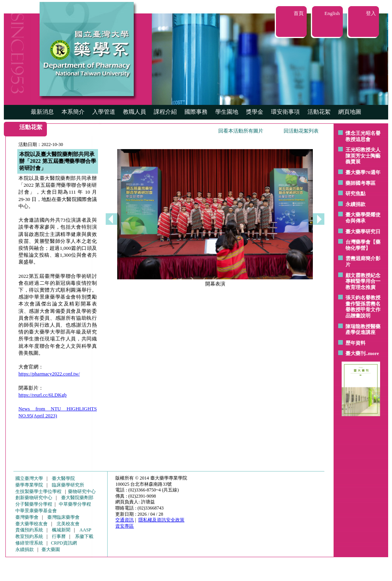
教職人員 (135, 112)
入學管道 (104, 112)
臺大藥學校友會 (32, 524)
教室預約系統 (29, 536)
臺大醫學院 (63, 478)
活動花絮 (319, 112)
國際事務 (196, 112)
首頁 (299, 13)
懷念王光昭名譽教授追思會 (363, 136)
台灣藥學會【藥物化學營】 (363, 245)
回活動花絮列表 (301, 131)
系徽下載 (84, 536)
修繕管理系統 (29, 543)
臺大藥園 (51, 549)
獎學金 (255, 112)
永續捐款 (355, 204)
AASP (86, 530)
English (332, 13)
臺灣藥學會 (27, 517)
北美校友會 (68, 524)
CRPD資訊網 (64, 543)
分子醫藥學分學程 (34, 504)
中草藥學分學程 (75, 504)
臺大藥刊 (355, 353)
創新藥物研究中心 (34, 498)
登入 (371, 13)
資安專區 (125, 526)
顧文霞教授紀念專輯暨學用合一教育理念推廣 (363, 281)
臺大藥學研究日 (363, 232)
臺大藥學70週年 (363, 172)
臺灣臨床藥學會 (63, 517)
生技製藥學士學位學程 (38, 491)
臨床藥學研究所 (68, 485)
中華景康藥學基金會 (36, 511)
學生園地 (227, 112)
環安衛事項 (285, 112)
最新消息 (42, 112)
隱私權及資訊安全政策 (161, 520)
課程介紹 (165, 112)
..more (372, 353)
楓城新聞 (61, 530)
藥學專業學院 (29, 485)
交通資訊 (125, 520)
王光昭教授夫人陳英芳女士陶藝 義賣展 (363, 156)
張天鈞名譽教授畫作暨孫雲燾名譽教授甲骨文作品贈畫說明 (363, 307)
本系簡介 (73, 112)
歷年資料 (355, 343)
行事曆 (59, 536)
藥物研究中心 (82, 491)
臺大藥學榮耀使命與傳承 (363, 218)
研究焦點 (355, 193)
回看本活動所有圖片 (241, 131)
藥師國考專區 (360, 183)
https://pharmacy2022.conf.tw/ (49, 374)
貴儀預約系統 (29, 530)
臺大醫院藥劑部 (77, 498)
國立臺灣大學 (29, 478)
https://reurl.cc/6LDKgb (42, 395)
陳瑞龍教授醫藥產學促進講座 (363, 330)
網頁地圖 (350, 112)
